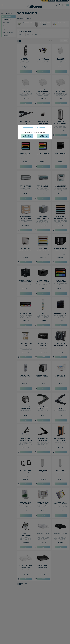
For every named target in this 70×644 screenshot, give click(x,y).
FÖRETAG (27, 136)
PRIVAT (43, 136)
